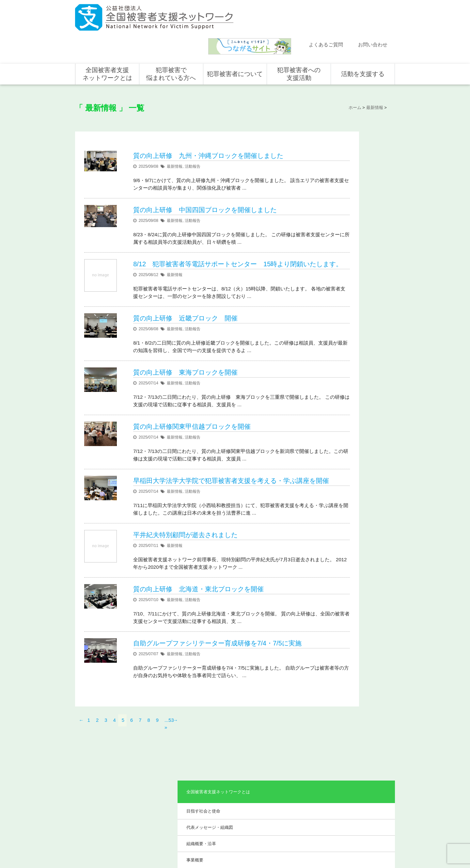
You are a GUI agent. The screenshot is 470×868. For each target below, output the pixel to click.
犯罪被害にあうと (230, 760)
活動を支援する (363, 43)
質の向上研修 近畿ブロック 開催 (186, 292)
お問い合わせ (373, 14)
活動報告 (193, 131)
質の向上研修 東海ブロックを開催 (186, 347)
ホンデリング (354, 798)
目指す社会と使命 (342, 140)
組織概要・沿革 (340, 173)
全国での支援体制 (294, 760)
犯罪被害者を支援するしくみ (236, 791)
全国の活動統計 (292, 789)
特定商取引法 (377, 841)
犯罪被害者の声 (228, 804)
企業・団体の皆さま (360, 770)
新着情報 (90, 760)
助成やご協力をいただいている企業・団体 (355, 209)
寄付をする (352, 779)
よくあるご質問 (326, 14)
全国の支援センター (296, 779)
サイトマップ (307, 841)
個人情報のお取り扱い (342, 841)
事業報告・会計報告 (345, 229)
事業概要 (334, 190)
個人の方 (351, 760)
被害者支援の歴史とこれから (236, 774)
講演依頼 (90, 798)
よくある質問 (94, 779)
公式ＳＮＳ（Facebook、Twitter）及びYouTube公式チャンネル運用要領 (314, 852)
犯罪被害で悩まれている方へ (171, 43)
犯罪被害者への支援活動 (299, 43)
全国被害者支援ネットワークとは (107, 43)
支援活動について (294, 770)
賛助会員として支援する (364, 789)
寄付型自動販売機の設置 (364, 817)
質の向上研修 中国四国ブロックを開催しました (205, 174)
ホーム (88, 751)
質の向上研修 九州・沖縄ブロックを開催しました (209, 120)
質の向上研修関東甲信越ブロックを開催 (192, 401)
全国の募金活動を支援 (362, 808)
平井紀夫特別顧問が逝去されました (186, 526)
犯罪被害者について (235, 43)
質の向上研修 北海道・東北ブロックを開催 (199, 581)
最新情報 (175, 131)
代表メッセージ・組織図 (349, 157)
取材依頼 (90, 808)
